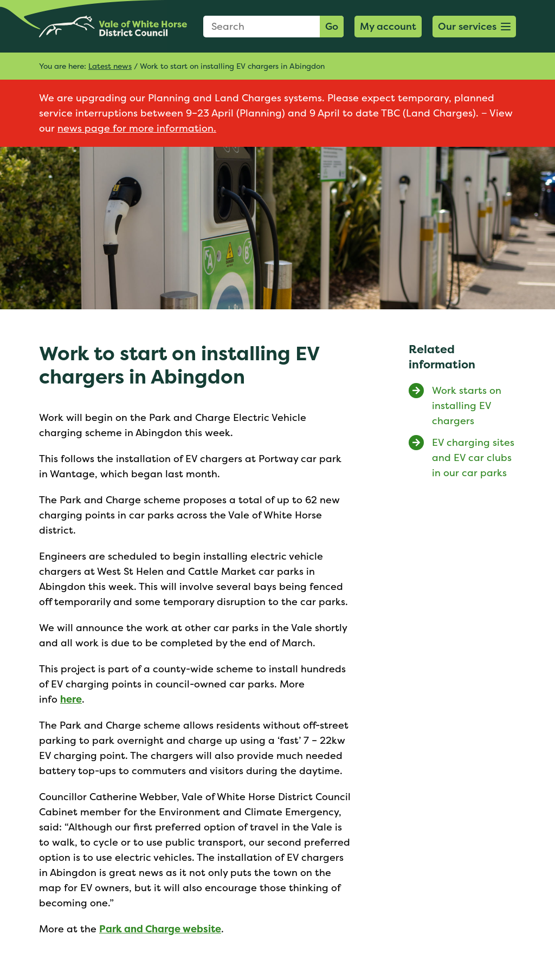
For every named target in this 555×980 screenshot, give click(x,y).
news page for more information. (137, 128)
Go (332, 26)
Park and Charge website (160, 929)
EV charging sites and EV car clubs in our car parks (473, 457)
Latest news (110, 66)
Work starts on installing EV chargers (467, 405)
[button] (474, 27)
